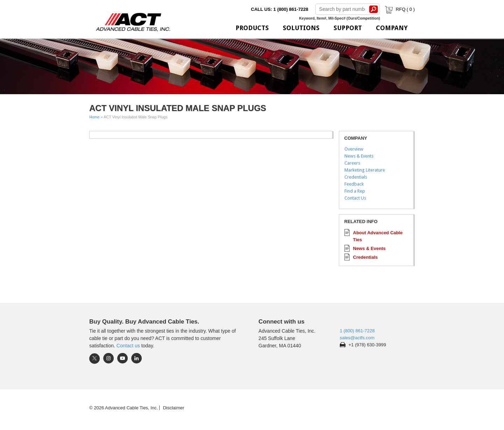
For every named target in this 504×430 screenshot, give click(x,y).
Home (94, 117)
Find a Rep (355, 191)
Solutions (301, 28)
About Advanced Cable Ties (378, 236)
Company (392, 28)
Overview (354, 149)
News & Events (359, 156)
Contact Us (355, 198)
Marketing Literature (365, 170)
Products (252, 28)
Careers (352, 163)
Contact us (128, 346)
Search (374, 9)
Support (348, 28)
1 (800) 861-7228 (357, 331)
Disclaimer (174, 408)
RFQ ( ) (399, 9)
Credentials (356, 177)
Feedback (354, 184)
